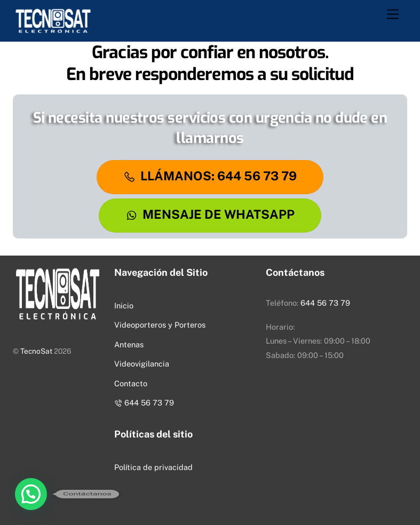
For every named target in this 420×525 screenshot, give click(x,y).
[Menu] (393, 15)
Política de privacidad (153, 467)
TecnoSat (36, 351)
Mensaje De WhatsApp (210, 214)
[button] (31, 494)
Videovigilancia (142, 364)
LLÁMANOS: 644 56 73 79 (210, 176)
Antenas (129, 344)
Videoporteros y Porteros (160, 325)
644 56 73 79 (144, 403)
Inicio (124, 305)
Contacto (131, 383)
